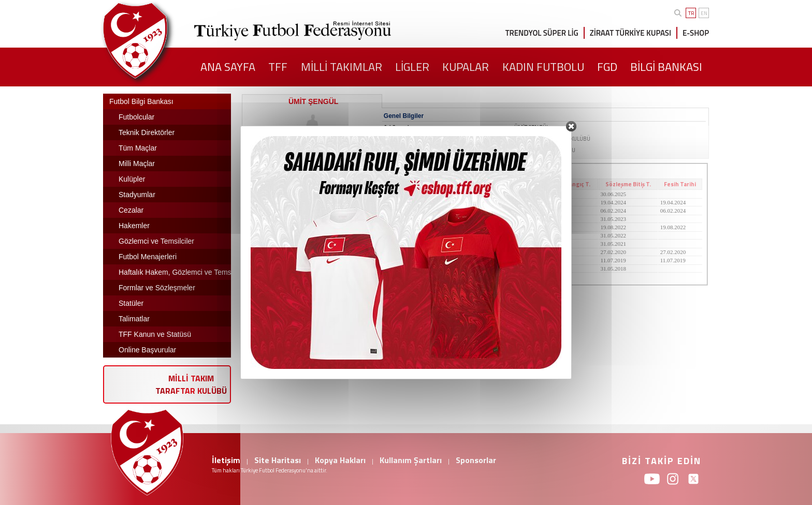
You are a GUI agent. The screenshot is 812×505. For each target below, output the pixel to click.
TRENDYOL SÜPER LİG (542, 33)
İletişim (226, 460)
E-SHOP (696, 33)
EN (704, 13)
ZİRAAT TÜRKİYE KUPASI (630, 33)
